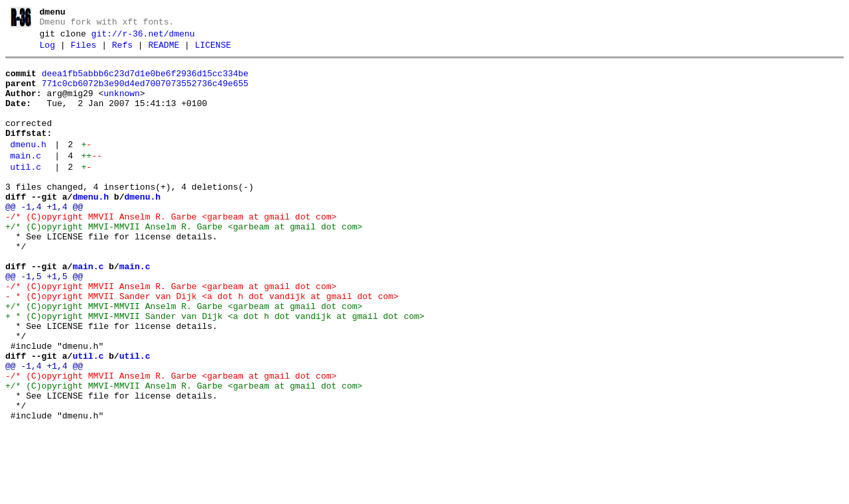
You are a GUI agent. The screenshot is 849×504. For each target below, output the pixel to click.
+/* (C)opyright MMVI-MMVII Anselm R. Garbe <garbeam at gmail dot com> (184, 263)
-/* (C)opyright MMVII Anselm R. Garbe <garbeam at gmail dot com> (171, 251)
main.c (26, 180)
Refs (122, 51)
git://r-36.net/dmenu (143, 38)
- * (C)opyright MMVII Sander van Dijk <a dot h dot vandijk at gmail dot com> (202, 346)
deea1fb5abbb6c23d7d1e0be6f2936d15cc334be (145, 82)
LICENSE (213, 51)
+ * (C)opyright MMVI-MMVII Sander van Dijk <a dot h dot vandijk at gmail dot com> (215, 370)
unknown (122, 105)
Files (83, 51)
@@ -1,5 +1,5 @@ (44, 322)
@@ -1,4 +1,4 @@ (44, 239)
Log (47, 51)
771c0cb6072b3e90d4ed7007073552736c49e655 (145, 94)
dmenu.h (28, 166)
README (163, 51)
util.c (26, 193)
